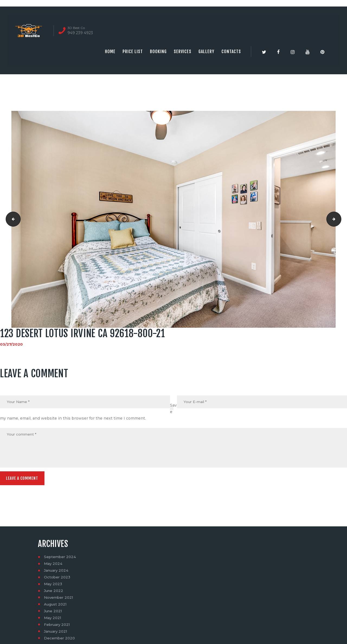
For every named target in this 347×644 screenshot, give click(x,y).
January (57, 572)
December (60, 640)
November (60, 599)
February (58, 626)
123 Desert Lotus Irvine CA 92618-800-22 (339, 219)
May (54, 565)
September (61, 559)
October (58, 579)
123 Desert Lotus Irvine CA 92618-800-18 (12, 219)
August (56, 606)
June (54, 593)
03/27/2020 (12, 344)
